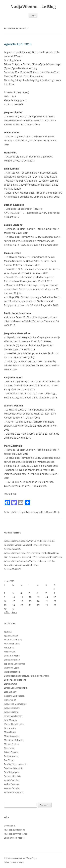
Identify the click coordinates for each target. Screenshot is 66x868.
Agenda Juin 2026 (12, 549)
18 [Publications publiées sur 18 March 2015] (22, 601)
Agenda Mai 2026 (12, 569)
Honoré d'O (10, 700)
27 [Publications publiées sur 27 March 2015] (38, 605)
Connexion (9, 826)
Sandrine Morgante (14, 768)
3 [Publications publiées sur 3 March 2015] (13, 593)
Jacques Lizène (11, 712)
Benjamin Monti (12, 656)
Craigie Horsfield (12, 672)
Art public (9, 648)
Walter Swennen (12, 784)
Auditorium (10, 652)
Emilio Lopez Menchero (16, 688)
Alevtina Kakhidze (13, 640)
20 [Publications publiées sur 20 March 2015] (38, 601)
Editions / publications (15, 680)
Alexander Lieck (12, 644)
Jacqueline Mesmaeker (15, 704)
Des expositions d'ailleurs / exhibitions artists (26, 676)
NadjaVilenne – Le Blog (33, 7)
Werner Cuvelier (12, 788)
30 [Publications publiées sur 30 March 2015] (5, 609)
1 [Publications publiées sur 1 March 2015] (54, 589)
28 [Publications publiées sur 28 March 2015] (47, 605)
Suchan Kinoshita (13, 776)
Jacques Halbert (12, 708)
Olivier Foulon (11, 752)
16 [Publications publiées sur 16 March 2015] (5, 601)
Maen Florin (10, 732)
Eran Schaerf (10, 692)
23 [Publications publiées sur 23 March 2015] (5, 605)
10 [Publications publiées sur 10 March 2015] (14, 597)
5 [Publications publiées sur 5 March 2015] (29, 593)
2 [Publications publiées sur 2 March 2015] (5, 593)
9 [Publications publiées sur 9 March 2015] (5, 597)
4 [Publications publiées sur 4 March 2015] (21, 593)
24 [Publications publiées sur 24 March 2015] (14, 605)
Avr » (14, 612)
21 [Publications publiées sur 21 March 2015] (47, 601)
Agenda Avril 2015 (18, 44)
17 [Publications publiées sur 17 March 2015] (14, 601)
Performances (11, 756)
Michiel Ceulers (11, 744)
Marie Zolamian (12, 736)
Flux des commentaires (16, 834)
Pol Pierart (9, 760)
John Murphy (11, 720)
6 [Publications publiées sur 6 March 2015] (38, 593)
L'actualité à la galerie (15, 724)
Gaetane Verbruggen (14, 696)
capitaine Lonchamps (15, 664)
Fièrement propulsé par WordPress (20, 858)
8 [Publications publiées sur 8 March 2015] (54, 593)
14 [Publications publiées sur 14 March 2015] (47, 597)
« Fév (7, 612)
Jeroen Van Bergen (13, 716)
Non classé (9, 748)
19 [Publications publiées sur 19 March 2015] (30, 601)
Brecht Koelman (12, 660)
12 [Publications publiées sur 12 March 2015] (30, 597)
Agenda (39, 512)
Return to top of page (14, 862)
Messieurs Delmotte (14, 740)
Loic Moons (10, 728)
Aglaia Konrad (11, 636)
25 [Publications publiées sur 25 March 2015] (22, 605)
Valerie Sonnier (11, 780)
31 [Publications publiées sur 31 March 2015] (14, 609)
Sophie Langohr (12, 772)
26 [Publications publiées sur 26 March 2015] (30, 605)
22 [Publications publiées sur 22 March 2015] (55, 601)
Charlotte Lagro (12, 668)
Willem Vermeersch (14, 792)
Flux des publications (14, 830)
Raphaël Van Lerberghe (16, 764)
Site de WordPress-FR (15, 838)
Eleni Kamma (10, 684)
